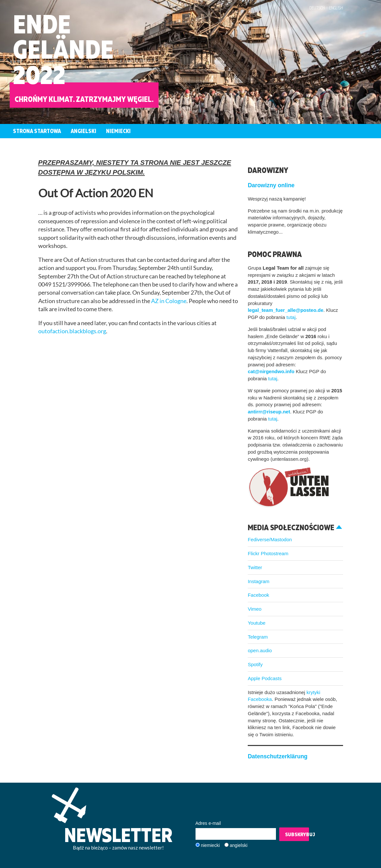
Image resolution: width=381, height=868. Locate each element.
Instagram (259, 581)
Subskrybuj (297, 834)
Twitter (255, 567)
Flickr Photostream (268, 553)
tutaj (291, 317)
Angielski (83, 131)
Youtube (257, 623)
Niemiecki (118, 131)
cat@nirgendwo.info (271, 371)
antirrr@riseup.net (269, 412)
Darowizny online (271, 185)
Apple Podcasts (265, 678)
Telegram (258, 637)
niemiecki (210, 845)
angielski (239, 845)
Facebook (258, 595)
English (336, 8)
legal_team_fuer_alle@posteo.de (286, 310)
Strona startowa (37, 131)
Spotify (255, 664)
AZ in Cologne (169, 301)
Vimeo (255, 609)
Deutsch (317, 8)
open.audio (260, 650)
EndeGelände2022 (63, 49)
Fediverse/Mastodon (270, 539)
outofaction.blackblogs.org (72, 331)
